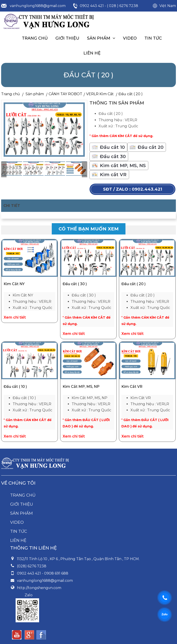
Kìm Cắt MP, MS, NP (81, 387)
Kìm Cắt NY (14, 284)
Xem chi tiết (15, 317)
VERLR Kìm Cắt (100, 94)
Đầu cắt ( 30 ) (75, 284)
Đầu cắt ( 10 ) (15, 387)
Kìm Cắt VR (132, 387)
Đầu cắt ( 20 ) (133, 284)
